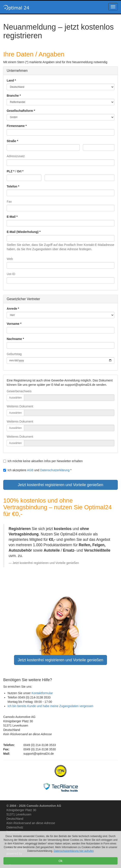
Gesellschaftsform (20, 111)
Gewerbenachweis (19, 391)
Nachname (14, 339)
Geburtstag (14, 354)
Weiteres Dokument (20, 406)
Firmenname (16, 126)
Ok (61, 861)
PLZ (9, 171)
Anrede (12, 309)
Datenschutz (15, 827)
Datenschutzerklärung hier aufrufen (74, 851)
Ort (19, 171)
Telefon (12, 186)
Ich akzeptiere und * (37, 470)
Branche (13, 96)
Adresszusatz (16, 156)
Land (10, 80)
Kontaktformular (42, 693)
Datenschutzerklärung (55, 470)
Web (10, 259)
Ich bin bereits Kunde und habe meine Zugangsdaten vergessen (50, 706)
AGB (30, 470)
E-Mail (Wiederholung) (23, 232)
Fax (9, 202)
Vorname (13, 324)
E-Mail (11, 217)
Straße (11, 141)
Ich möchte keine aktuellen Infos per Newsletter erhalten (43, 461)
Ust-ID (11, 274)
